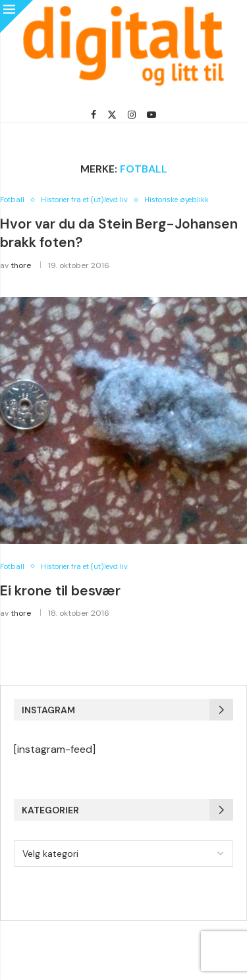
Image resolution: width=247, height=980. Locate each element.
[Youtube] (151, 115)
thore (21, 265)
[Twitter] (112, 115)
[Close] (16, 16)
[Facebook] (94, 115)
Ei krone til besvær (60, 591)
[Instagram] (132, 115)
